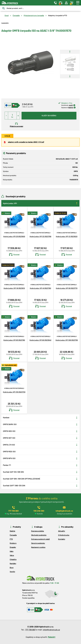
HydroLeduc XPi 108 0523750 (67, 340)
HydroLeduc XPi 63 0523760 (14, 340)
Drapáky (13, 547)
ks (12, 117)
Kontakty (62, 539)
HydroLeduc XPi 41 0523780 (40, 288)
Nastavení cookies (38, 547)
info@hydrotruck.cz (51, 630)
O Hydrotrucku (64, 535)
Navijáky (13, 563)
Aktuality (62, 531)
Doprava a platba (37, 531)
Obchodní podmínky (39, 535)
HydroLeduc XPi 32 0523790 (40, 236)
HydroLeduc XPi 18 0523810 (14, 288)
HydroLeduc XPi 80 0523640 (40, 340)
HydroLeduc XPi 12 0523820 (67, 236)
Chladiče (13, 559)
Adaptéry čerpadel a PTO (58, 15)
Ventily (12, 572)
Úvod (7, 15)
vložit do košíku (49, 116)
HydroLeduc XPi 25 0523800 (14, 236)
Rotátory (13, 543)
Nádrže (12, 531)
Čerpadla (16, 15)
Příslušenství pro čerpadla (34, 15)
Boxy (12, 567)
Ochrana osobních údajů (40, 539)
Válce (12, 555)
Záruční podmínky (38, 543)
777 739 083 (30, 630)
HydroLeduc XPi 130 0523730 (14, 392)
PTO (11, 539)
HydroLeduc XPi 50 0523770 (67, 288)
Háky (12, 551)
